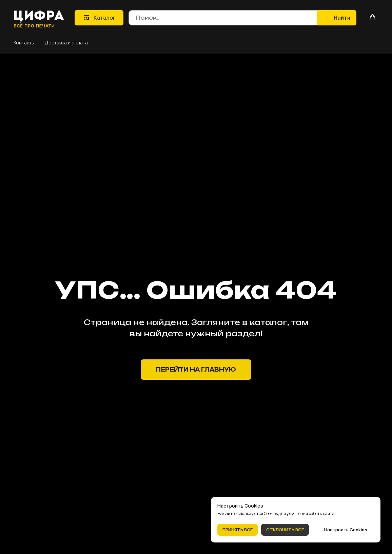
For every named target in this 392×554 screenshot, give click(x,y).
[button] (373, 17)
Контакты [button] (24, 43)
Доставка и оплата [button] (66, 43)
